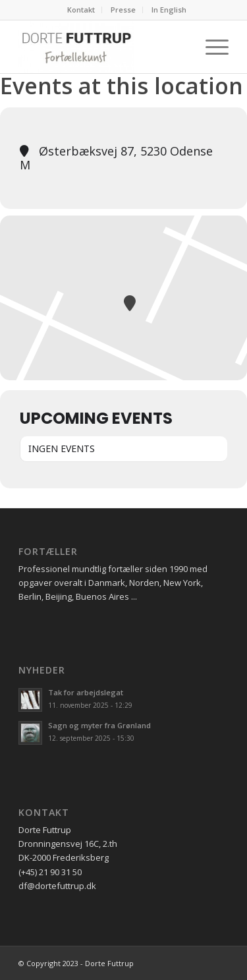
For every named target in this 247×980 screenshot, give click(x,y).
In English (169, 10)
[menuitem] (81, 10)
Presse (123, 10)
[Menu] (210, 47)
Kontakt (81, 10)
